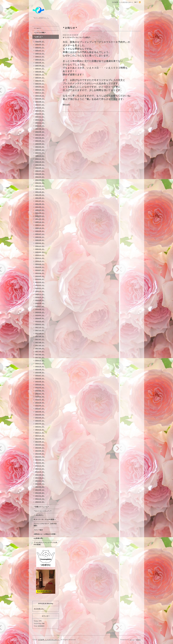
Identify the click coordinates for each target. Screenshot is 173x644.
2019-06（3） (40, 273)
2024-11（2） (40, 93)
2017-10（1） (40, 333)
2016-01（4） (40, 394)
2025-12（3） (40, 54)
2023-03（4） (40, 147)
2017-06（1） (40, 342)
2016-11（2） (40, 363)
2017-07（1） (40, 339)
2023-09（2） (40, 129)
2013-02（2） (40, 493)
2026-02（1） (40, 48)
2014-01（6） (40, 463)
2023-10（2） (40, 126)
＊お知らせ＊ (38, 37)
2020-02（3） (40, 249)
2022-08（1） (40, 168)
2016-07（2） (40, 375)
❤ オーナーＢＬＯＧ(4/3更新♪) (45, 519)
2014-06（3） (40, 448)
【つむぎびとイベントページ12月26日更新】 (45, 544)
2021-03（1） (40, 213)
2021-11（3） (40, 189)
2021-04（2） (40, 210)
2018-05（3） (40, 312)
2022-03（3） (40, 180)
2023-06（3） (40, 138)
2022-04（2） (40, 177)
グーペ (132, 640)
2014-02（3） (40, 460)
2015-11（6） (40, 400)
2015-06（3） (40, 412)
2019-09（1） (40, 264)
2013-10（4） (40, 472)
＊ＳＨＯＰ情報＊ (40, 33)
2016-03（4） (40, 388)
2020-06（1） (40, 237)
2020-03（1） (40, 246)
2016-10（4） (40, 366)
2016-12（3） (40, 360)
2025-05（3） (40, 75)
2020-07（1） (40, 234)
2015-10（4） (40, 403)
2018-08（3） (40, 303)
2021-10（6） (40, 192)
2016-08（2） (40, 372)
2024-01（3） (40, 117)
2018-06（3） (40, 309)
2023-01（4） (40, 153)
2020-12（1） (40, 222)
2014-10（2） (40, 436)
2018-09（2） (40, 300)
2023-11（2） (40, 123)
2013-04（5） (40, 487)
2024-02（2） (40, 114)
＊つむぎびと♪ (39, 515)
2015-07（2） (40, 409)
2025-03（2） (40, 81)
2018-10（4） (40, 297)
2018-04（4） (40, 315)
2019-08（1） (40, 267)
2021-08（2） (40, 198)
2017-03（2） (40, 351)
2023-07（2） (40, 135)
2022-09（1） (40, 165)
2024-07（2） (40, 105)
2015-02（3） (40, 424)
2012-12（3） (40, 499)
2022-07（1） (40, 171)
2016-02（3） (40, 391)
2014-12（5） (40, 430)
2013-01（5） (40, 496)
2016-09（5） (40, 369)
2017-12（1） (40, 327)
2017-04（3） (40, 348)
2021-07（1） (40, 201)
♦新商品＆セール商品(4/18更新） (45, 534)
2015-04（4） (40, 418)
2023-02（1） (40, 150)
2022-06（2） (40, 174)
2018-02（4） (40, 321)
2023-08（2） (40, 132)
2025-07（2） (40, 69)
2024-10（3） (40, 96)
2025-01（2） (40, 87)
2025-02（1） (40, 84)
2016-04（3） (40, 385)
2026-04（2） (40, 42)
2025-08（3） (40, 66)
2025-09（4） (40, 63)
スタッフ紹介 (38, 530)
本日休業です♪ (39, 609)
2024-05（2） (40, 108)
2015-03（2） (40, 421)
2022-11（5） (40, 159)
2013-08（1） (40, 478)
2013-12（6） (40, 466)
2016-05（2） (40, 382)
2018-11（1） (40, 294)
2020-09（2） (40, 231)
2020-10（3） (40, 228)
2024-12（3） (40, 90)
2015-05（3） (40, 415)
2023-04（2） (40, 144)
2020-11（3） (40, 225)
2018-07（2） (40, 306)
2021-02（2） (40, 216)
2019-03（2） (40, 282)
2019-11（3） (40, 258)
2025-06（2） (40, 72)
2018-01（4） (40, 324)
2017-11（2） (40, 330)
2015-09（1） (40, 406)
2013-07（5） (40, 481)
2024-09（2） (40, 99)
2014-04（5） (40, 454)
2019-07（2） (40, 270)
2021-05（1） (40, 207)
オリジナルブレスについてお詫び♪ (77, 37)
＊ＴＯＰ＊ (38, 28)
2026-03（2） (40, 45)
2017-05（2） (40, 345)
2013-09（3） (40, 475)
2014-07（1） (40, 445)
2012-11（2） (40, 502)
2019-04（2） (40, 279)
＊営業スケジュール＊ (41, 507)
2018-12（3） (40, 291)
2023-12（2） (40, 120)
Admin (138, 640)
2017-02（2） (40, 354)
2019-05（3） (40, 276)
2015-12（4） (40, 397)
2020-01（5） (40, 252)
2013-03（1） (40, 490)
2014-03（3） (40, 457)
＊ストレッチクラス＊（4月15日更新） (45, 525)
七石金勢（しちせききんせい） (49, 640)
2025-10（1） (40, 60)
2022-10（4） (40, 162)
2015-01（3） (40, 427)
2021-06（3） (40, 204)
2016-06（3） (40, 379)
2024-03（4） (40, 111)
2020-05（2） (40, 240)
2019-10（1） (40, 261)
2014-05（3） (40, 451)
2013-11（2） (40, 469)
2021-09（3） (40, 195)
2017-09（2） (40, 336)
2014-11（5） (40, 433)
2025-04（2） (40, 78)
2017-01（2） (40, 357)
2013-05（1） (40, 484)
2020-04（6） (40, 243)
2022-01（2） (40, 183)
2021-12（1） (40, 186)
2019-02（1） (40, 285)
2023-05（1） (40, 141)
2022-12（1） (40, 156)
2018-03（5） (40, 318)
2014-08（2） (40, 442)
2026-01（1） (40, 51)
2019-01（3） (40, 288)
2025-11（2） (40, 57)
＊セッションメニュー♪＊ (43, 511)
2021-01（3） (40, 219)
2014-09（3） (40, 439)
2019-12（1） (40, 255)
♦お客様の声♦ (38, 538)
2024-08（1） (40, 102)
